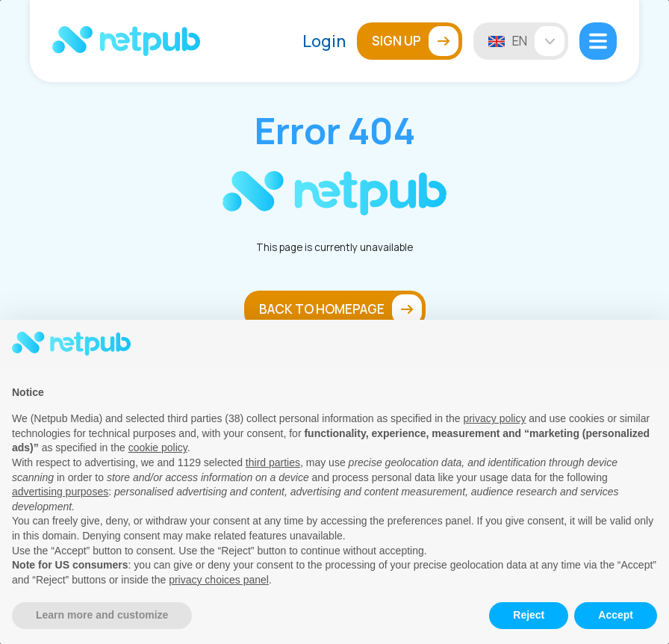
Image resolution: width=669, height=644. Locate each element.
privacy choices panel (219, 580)
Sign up (415, 41)
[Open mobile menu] (598, 41)
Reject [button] (529, 615)
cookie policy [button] (158, 448)
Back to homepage (340, 309)
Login (324, 41)
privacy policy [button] (494, 418)
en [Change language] (538, 41)
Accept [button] (616, 615)
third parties (273, 462)
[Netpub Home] (126, 41)
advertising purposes (60, 492)
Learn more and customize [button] (102, 615)
